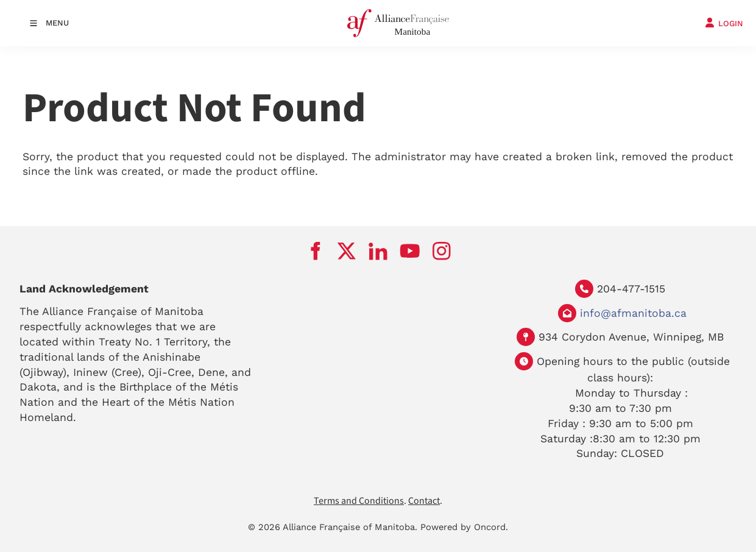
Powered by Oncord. (464, 527)
